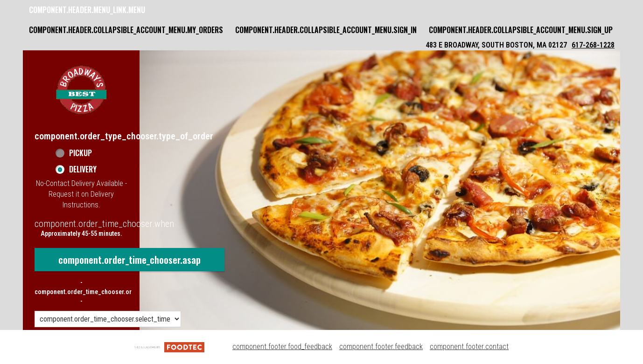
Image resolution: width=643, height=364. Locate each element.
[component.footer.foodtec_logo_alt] (169, 347)
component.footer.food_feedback (282, 347)
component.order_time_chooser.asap (129, 260)
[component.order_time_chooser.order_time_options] (108, 319)
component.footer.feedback (381, 347)
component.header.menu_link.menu (87, 10)
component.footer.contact (469, 347)
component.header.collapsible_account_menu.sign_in (326, 30)
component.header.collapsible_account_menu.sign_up (521, 30)
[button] (81, 90)
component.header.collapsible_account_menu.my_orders (126, 30)
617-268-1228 (593, 45)
